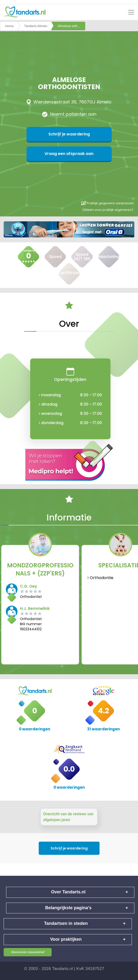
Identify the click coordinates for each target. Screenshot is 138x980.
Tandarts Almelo (36, 26)
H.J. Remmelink (35, 608)
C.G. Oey (29, 586)
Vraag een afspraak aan (69, 154)
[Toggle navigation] (131, 12)
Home (9, 26)
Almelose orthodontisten (72, 26)
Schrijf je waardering (69, 134)
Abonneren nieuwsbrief (28, 952)
